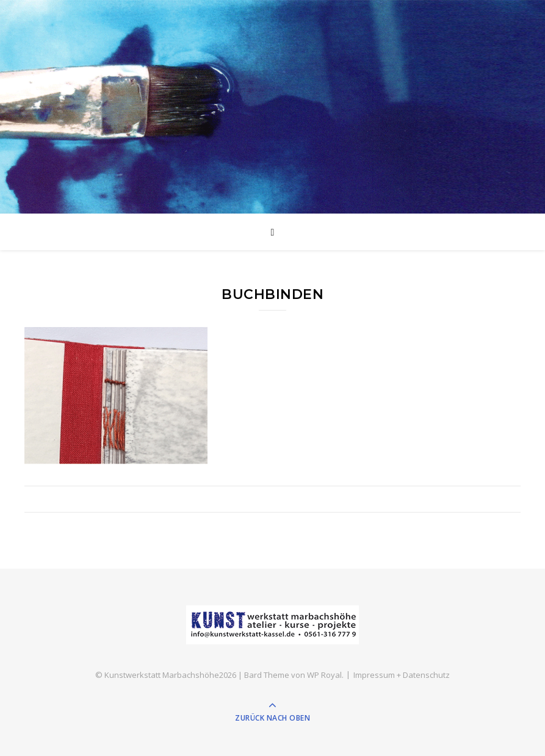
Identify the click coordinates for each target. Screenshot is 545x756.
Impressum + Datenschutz (402, 675)
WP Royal (324, 675)
